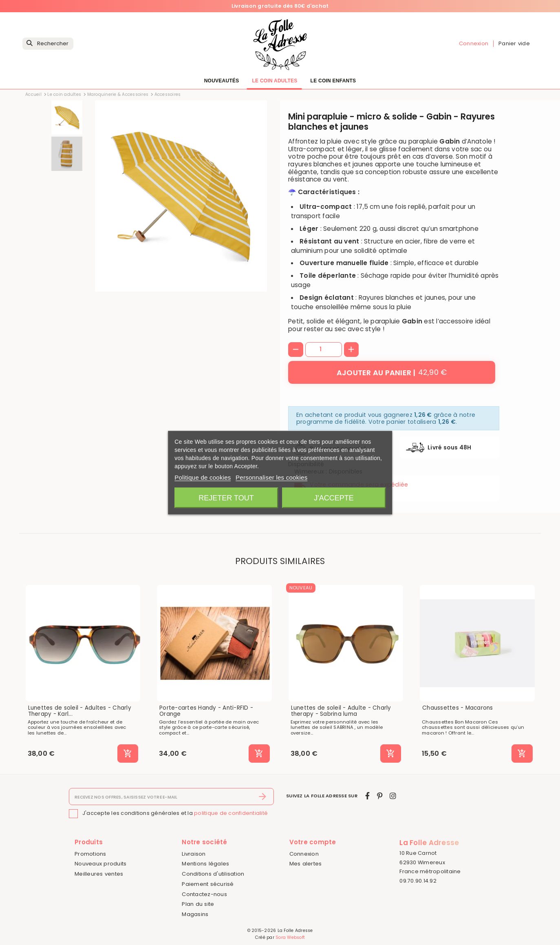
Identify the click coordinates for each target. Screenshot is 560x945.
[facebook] (367, 796)
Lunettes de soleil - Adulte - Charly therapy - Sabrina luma (341, 711)
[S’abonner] (263, 797)
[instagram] (393, 796)
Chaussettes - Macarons (458, 708)
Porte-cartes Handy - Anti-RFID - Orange (206, 711)
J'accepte (334, 498)
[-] (296, 350)
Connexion (304, 854)
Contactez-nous (204, 894)
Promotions (90, 854)
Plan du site (198, 904)
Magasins (195, 914)
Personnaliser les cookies (271, 477)
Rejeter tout (226, 498)
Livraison (194, 854)
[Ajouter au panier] (392, 372)
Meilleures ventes (99, 874)
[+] (352, 350)
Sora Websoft (290, 937)
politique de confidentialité (231, 813)
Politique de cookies (203, 477)
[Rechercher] (48, 44)
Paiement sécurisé (208, 884)
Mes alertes (306, 864)
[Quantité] (324, 350)
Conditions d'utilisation (213, 874)
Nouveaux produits (100, 864)
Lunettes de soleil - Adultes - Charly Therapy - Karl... (80, 711)
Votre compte (313, 842)
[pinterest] (380, 796)
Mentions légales (205, 864)
